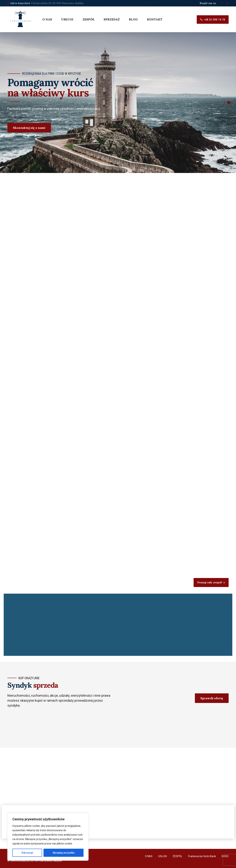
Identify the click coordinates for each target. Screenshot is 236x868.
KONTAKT (155, 19)
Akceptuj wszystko (64, 853)
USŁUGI (67, 19)
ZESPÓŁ (88, 19)
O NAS (47, 19)
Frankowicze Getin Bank (202, 856)
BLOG (133, 19)
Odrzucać (27, 853)
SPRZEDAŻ (112, 19)
